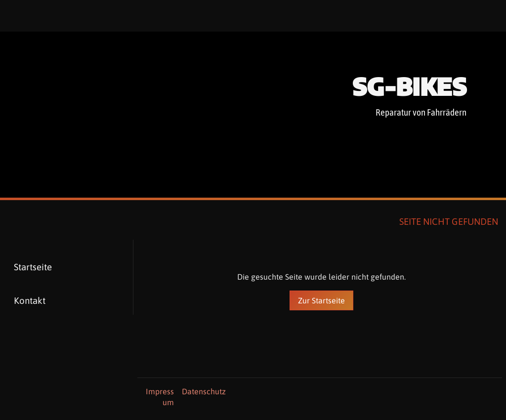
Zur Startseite (321, 300)
